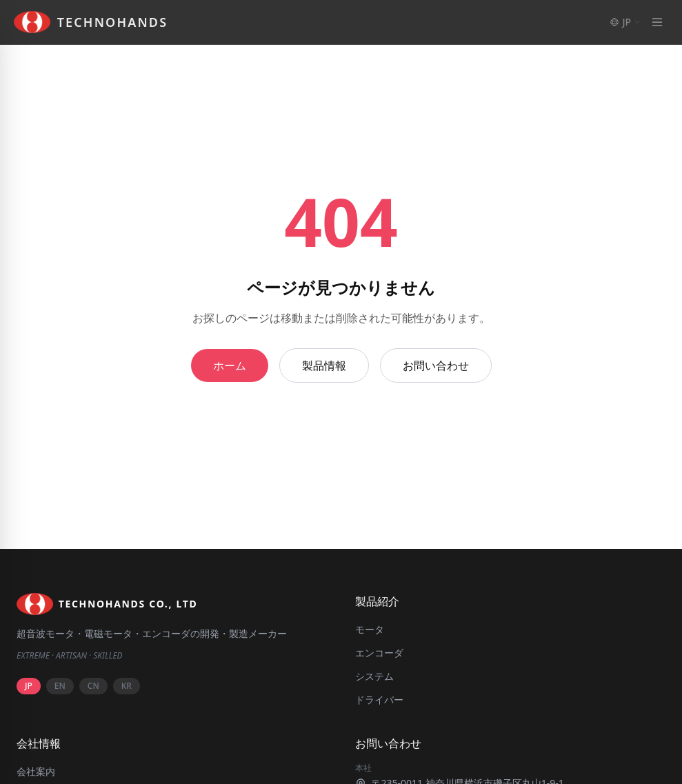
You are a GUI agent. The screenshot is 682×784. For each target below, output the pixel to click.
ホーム (230, 365)
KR (127, 686)
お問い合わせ (436, 365)
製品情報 (324, 365)
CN (93, 686)
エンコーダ (379, 653)
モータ (370, 629)
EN (60, 686)
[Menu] (657, 22)
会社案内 (36, 771)
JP (29, 686)
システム (374, 676)
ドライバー (379, 700)
